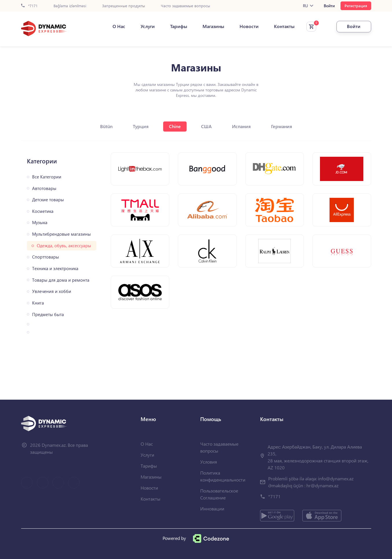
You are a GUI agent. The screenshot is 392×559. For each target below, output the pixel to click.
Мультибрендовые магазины (61, 234)
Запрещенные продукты (124, 6)
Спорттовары (46, 257)
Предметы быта (48, 314)
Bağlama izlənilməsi (70, 6)
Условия (209, 462)
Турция (141, 126)
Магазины (213, 26)
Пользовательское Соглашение (219, 494)
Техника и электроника (55, 269)
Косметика (43, 211)
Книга (38, 303)
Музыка (40, 223)
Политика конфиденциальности (223, 476)
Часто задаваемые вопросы (185, 6)
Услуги (148, 26)
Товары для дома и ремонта (61, 280)
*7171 (29, 6)
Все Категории (47, 177)
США (206, 126)
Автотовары (44, 188)
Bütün (106, 126)
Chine (175, 126)
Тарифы (179, 26)
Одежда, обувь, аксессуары (64, 246)
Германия (282, 126)
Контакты (284, 26)
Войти (329, 6)
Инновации (212, 509)
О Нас (119, 26)
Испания (241, 126)
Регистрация (356, 6)
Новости (249, 26)
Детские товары (48, 200)
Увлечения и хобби (52, 291)
